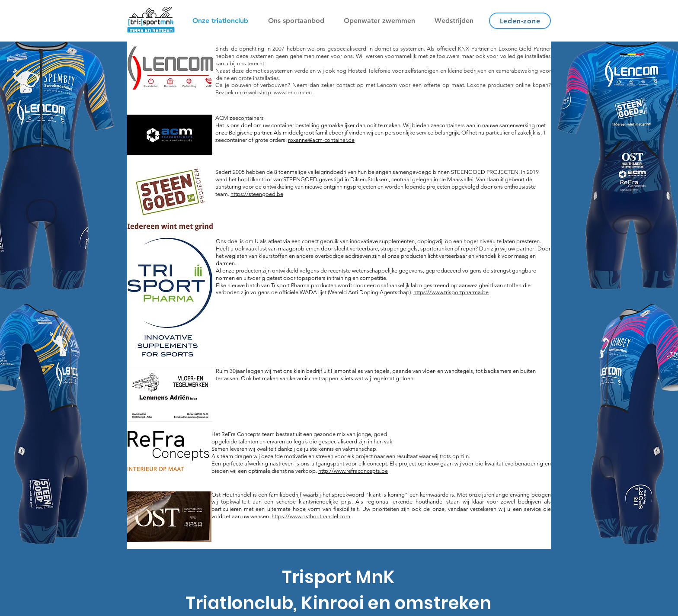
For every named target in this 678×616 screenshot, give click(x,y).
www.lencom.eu (293, 92)
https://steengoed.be (257, 194)
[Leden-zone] (520, 21)
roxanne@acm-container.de (321, 140)
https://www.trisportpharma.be (451, 292)
